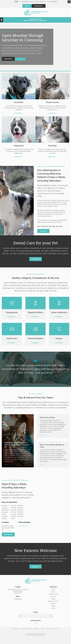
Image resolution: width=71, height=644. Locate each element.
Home (53, 596)
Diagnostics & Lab (53, 608)
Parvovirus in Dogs (47, 424)
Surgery (59, 342)
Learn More (18, 114)
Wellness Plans (53, 601)
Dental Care (12, 342)
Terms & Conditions (26, 635)
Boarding (52, 146)
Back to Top (55, 635)
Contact (53, 615)
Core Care (53, 603)
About (53, 599)
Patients (53, 610)
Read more (7, 471)
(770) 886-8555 (53, 2)
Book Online (39, 6)
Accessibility (36, 635)
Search (43, 635)
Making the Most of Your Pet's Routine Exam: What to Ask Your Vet (17, 451)
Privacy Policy (16, 635)
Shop (27, 6)
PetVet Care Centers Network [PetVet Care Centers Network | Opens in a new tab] (38, 642)
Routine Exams (52, 103)
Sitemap (48, 635)
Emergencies (12, 313)
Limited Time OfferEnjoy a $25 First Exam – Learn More (35, 21)
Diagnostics (19, 146)
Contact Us (43, 232)
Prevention (19, 103)
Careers (53, 612)
